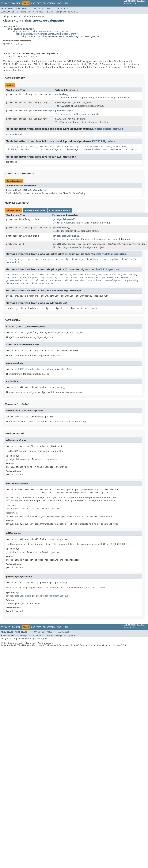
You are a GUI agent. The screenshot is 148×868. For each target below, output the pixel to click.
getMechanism (60, 228)
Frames (36, 8)
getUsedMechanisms (16, 280)
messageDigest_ (15, 134)
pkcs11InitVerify (58, 259)
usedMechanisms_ (119, 149)
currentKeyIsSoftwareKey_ (21, 147)
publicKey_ (12, 149)
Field (22, 12)
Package (16, 3)
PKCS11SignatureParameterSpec (36, 111)
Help (66, 3)
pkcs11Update (93, 259)
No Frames (47, 8)
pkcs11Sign (77, 259)
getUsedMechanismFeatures (117, 278)
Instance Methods (35, 210)
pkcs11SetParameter (64, 244)
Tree (39, 3)
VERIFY (135, 149)
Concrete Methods (60, 210)
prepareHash (13, 262)
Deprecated (49, 3)
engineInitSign (40, 275)
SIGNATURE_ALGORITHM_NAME (70, 119)
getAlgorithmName (63, 219)
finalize (63, 278)
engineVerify (48, 278)
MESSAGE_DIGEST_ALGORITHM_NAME (73, 102)
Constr (30, 12)
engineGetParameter (17, 275)
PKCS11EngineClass (14, 44)
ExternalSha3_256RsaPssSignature (26, 190)
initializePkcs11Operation (45, 280)
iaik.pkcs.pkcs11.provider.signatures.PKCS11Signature (40, 31)
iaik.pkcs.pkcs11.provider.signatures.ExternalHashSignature (48, 34)
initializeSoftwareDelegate (103, 280)
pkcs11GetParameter (17, 283)
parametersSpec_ (65, 111)
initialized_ (46, 147)
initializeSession (74, 280)
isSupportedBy (130, 280)
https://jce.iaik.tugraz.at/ (38, 638)
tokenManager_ (73, 149)
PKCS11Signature (104, 141)
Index (59, 3)
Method (40, 12)
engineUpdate (13, 278)
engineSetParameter (85, 275)
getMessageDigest (16, 259)
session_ (26, 149)
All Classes (63, 8)
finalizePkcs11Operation (85, 278)
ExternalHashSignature (26, 56)
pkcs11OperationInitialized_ (94, 147)
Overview (6, 3)
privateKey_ (120, 147)
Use (33, 3)
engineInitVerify (61, 275)
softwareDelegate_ (51, 149)
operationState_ (65, 147)
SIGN (36, 149)
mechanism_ (61, 94)
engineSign (130, 275)
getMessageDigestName (65, 236)
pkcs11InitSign (37, 259)
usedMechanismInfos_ (95, 149)
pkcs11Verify (128, 259)
